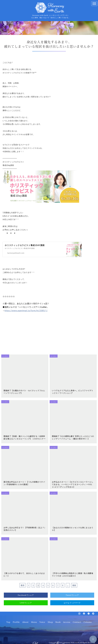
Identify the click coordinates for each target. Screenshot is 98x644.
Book (58, 622)
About (25, 622)
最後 (74, 585)
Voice (42, 622)
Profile (16, 622)
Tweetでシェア (72, 595)
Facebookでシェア (26, 595)
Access (67, 622)
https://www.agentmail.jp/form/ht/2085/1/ (26, 311)
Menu (34, 622)
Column (88, 622)
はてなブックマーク (72, 603)
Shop (50, 622)
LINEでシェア (26, 603)
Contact (77, 622)
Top (8, 622)
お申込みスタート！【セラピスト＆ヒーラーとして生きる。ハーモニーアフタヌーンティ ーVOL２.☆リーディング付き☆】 (73, 484)
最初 (23, 585)
